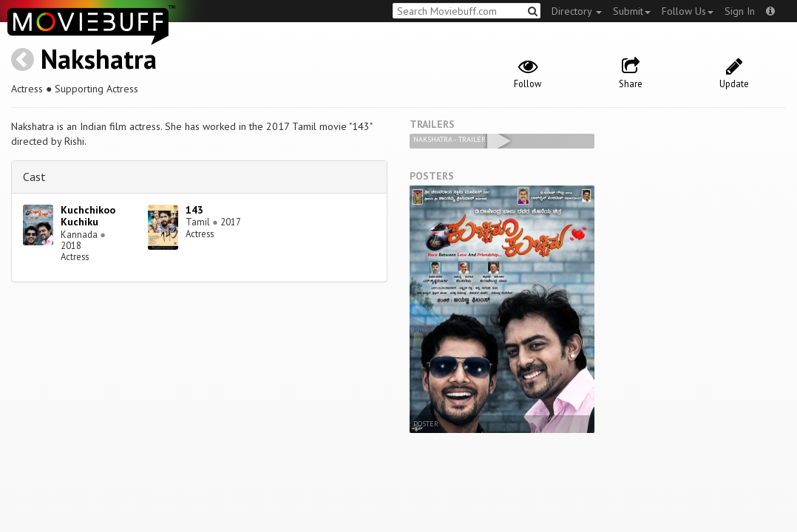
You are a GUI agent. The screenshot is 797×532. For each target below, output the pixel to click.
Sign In (740, 11)
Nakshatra (99, 59)
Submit (632, 11)
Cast (34, 177)
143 (194, 210)
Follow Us (688, 11)
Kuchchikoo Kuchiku (88, 216)
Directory (577, 11)
